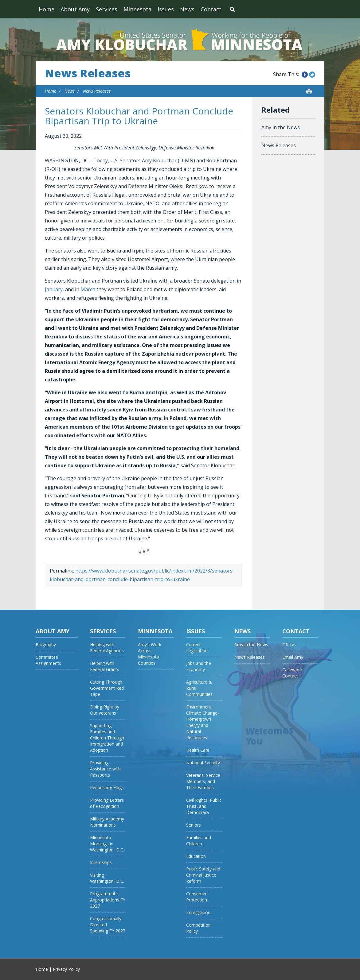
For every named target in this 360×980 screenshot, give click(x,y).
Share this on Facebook (305, 75)
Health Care (198, 750)
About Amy (75, 9)
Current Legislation (197, 648)
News (187, 9)
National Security (203, 763)
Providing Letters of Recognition (107, 803)
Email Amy (293, 657)
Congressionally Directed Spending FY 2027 (108, 925)
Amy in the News (281, 127)
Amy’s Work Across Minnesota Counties (150, 654)
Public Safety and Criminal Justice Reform (203, 875)
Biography (46, 644)
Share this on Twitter (312, 75)
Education (196, 856)
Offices (289, 644)
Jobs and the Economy (199, 666)
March (88, 289)
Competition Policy (198, 928)
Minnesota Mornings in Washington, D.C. (107, 844)
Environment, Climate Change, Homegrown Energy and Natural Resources (202, 722)
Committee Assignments (48, 660)
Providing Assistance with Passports (105, 769)
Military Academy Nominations (107, 822)
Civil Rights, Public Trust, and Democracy (204, 806)
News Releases (88, 73)
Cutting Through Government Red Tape (107, 688)
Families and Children (199, 841)
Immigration (198, 912)
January (54, 289)
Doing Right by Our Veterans (105, 710)
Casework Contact (292, 673)
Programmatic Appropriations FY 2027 (108, 900)
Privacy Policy (66, 969)
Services (107, 9)
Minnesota (137, 9)
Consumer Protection (197, 897)
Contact (211, 9)
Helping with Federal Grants (105, 666)
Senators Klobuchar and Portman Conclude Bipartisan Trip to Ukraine (139, 116)
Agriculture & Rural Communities (199, 688)
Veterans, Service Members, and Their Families (203, 781)
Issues (166, 9)
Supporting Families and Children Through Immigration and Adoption (107, 738)
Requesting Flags (107, 787)
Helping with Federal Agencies (107, 648)
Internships (101, 862)
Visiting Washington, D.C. (107, 878)
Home (47, 9)
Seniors (194, 825)
